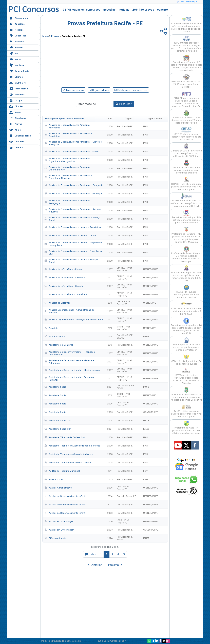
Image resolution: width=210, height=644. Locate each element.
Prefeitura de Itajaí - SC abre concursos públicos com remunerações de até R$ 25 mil (186, 274)
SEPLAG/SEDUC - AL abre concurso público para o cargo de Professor (186, 344)
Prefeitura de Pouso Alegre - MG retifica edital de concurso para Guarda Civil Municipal (186, 254)
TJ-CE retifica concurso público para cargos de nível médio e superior (186, 411)
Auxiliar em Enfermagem (59, 521)
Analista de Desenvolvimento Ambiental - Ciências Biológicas (73, 143)
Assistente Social (56, 387)
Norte (15, 59)
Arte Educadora (55, 336)
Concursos (18, 35)
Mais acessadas (73, 90)
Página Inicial (19, 18)
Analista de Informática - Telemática (66, 294)
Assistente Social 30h (58, 429)
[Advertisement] (78, 62)
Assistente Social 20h (58, 420)
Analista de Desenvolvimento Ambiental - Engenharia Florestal (68, 177)
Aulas (15, 130)
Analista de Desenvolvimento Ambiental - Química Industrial (73, 210)
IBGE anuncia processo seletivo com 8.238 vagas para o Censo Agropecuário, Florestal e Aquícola (186, 44)
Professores (19, 88)
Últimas (16, 77)
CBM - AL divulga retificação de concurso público (186, 359)
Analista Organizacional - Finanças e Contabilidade (74, 320)
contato (162, 10)
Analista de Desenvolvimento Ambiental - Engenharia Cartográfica (68, 160)
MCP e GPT (18, 82)
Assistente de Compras (59, 345)
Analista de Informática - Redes (63, 269)
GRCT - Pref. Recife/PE (124, 303)
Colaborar (17, 141)
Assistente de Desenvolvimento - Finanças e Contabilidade (70, 353)
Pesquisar (124, 104)
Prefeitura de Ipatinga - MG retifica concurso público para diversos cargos (186, 217)
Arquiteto (51, 328)
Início (45, 36)
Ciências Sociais (55, 538)
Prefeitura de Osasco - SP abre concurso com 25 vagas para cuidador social (186, 117)
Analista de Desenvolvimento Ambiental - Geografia (74, 185)
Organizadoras (20, 135)
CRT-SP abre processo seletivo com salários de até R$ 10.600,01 (186, 134)
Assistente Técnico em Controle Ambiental (69, 454)
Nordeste (17, 65)
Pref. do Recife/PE (126, 496)
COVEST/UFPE (151, 412)
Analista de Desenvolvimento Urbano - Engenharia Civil (73, 252)
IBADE (146, 420)
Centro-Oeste (19, 71)
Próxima (115, 565)
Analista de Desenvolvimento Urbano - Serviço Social (71, 261)
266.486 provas (143, 10)
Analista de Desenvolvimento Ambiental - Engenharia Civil (68, 168)
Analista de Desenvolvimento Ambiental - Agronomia (68, 126)
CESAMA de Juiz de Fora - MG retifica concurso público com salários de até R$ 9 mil (186, 200)
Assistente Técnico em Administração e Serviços (72, 446)
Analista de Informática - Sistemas (65, 278)
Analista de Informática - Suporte (64, 286)
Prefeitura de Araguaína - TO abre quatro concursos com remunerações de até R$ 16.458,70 (186, 326)
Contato (16, 147)
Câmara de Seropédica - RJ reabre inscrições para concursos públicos (186, 167)
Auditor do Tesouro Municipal (62, 471)
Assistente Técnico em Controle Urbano (68, 462)
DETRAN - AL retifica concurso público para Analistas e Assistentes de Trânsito (186, 376)
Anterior (95, 565)
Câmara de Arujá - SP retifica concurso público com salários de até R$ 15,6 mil (186, 150)
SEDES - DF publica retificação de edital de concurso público (186, 292)
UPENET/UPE (150, 303)
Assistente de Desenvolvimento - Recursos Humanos (69, 378)
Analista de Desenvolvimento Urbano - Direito (71, 236)
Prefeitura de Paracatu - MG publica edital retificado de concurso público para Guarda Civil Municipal (186, 235)
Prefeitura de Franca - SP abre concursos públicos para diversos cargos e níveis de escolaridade (186, 63)
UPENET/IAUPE (151, 269)
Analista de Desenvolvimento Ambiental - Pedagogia (68, 202)
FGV (145, 471)
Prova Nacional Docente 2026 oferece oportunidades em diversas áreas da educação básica (186, 24)
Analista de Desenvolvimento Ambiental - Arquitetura (68, 135)
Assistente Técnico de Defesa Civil (65, 437)
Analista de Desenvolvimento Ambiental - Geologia (73, 193)
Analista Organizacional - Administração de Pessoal (70, 311)
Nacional (17, 41)
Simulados (18, 118)
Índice (91, 554)
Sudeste (16, 47)
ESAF (146, 479)
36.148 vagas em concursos (82, 10)
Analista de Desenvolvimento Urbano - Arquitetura (73, 227)
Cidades (16, 106)
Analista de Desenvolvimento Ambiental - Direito (72, 151)
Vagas (15, 112)
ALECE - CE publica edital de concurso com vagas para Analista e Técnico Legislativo (186, 394)
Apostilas (17, 24)
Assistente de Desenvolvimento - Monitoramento (72, 370)
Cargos (16, 100)
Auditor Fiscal (54, 479)
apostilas (109, 10)
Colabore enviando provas (131, 90)
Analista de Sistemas (58, 303)
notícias (124, 10)
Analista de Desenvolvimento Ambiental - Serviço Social (72, 219)
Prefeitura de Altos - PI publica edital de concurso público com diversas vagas (186, 427)
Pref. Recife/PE (125, 126)
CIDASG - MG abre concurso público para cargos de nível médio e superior (186, 184)
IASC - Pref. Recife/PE (123, 404)
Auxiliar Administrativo (58, 488)
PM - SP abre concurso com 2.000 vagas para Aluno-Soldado (186, 81)
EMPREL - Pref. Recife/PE (125, 269)
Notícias (16, 30)
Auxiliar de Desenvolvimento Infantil (65, 496)
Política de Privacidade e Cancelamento (61, 641)
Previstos (17, 94)
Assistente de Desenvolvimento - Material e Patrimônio (69, 362)
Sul (14, 53)
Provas (16, 124)
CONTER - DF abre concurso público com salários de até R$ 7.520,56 (186, 308)
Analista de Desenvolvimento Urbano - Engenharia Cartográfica (73, 244)
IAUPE (146, 336)
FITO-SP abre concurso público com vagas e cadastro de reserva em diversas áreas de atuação (186, 99)
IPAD (146, 126)
